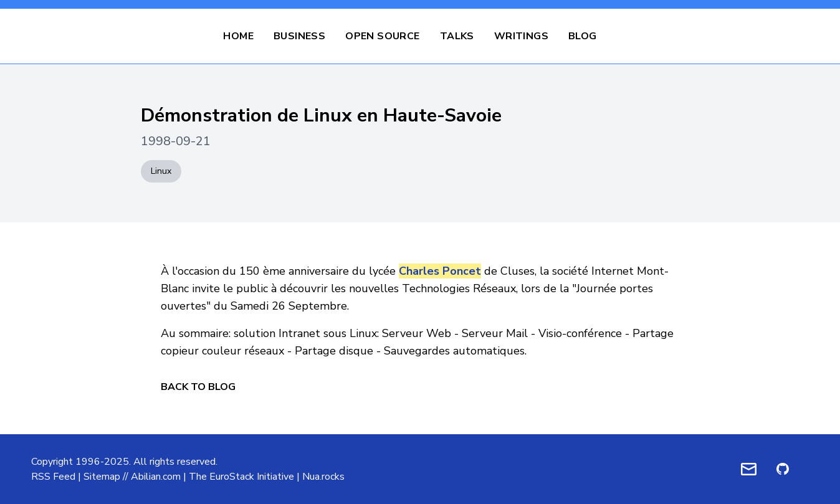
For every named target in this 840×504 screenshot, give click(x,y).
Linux (161, 171)
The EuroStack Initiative (241, 477)
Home (238, 36)
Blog (583, 36)
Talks (457, 36)
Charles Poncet (440, 271)
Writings (521, 36)
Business (299, 36)
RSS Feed (53, 477)
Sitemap (102, 477)
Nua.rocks (323, 477)
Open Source (382, 36)
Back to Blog (198, 387)
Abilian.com (156, 477)
